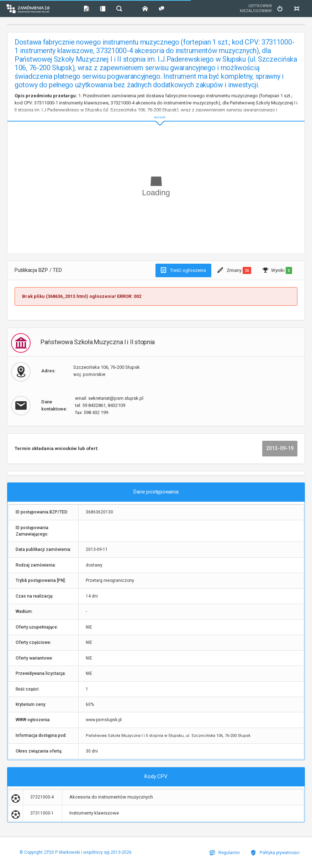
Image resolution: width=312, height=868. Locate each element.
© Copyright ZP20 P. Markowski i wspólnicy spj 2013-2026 (76, 852)
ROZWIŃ (156, 112)
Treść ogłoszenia (183, 270)
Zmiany (234, 270)
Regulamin (224, 853)
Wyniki (277, 270)
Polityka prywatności (275, 853)
